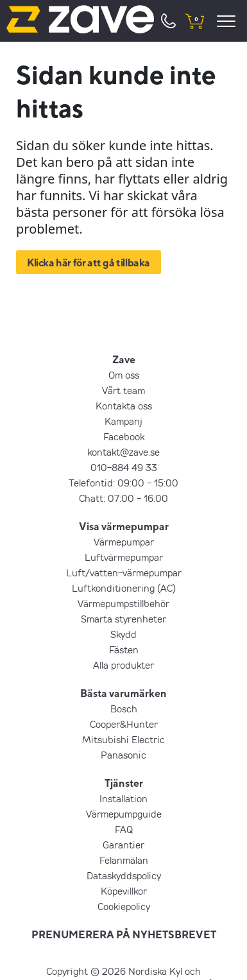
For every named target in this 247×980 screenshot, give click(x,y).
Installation (123, 798)
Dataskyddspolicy (124, 875)
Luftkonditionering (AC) (124, 588)
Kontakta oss (124, 406)
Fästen (124, 649)
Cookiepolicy (124, 906)
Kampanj (123, 421)
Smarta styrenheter (123, 619)
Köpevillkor (124, 891)
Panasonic (123, 755)
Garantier (123, 845)
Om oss (124, 375)
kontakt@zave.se (123, 452)
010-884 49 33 (124, 467)
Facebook (124, 436)
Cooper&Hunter (124, 724)
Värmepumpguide (124, 814)
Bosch (124, 709)
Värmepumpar (124, 542)
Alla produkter (123, 665)
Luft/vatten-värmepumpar (124, 572)
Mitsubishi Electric (123, 739)
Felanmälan (124, 860)
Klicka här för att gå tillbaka (89, 262)
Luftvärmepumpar (124, 557)
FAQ (124, 829)
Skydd (123, 634)
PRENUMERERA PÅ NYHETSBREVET (124, 934)
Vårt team (123, 390)
